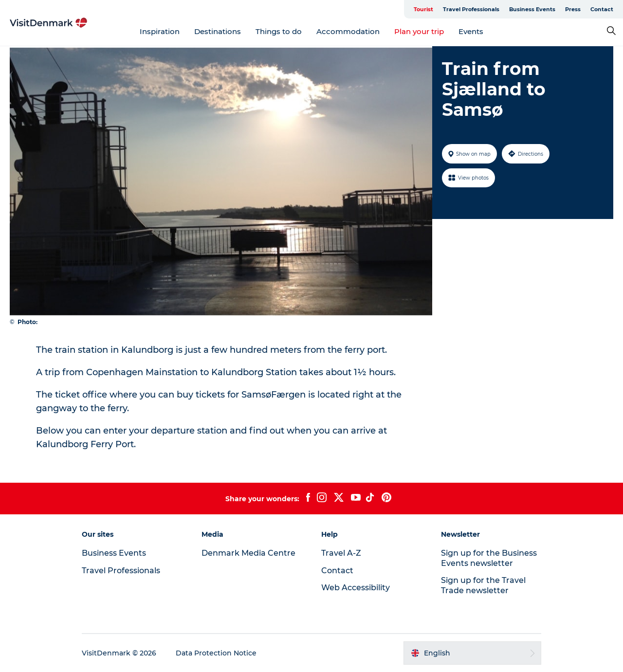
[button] (472, 653)
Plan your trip (419, 31)
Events (471, 31)
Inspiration (160, 31)
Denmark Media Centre (248, 553)
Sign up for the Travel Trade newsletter (483, 585)
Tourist (423, 9)
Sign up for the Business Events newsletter (489, 558)
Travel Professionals (471, 9)
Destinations (218, 31)
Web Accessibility (356, 588)
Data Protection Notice (216, 653)
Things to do (279, 31)
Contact (602, 9)
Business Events (532, 9)
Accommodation (348, 31)
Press (573, 9)
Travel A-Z (341, 553)
